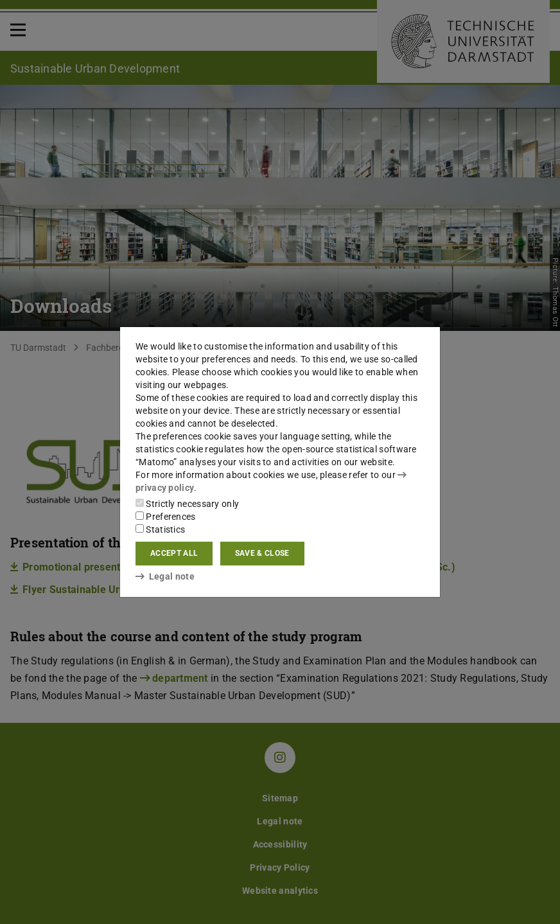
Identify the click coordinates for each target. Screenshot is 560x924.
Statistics (160, 529)
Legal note (165, 576)
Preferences (166, 517)
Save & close (262, 553)
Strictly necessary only (187, 504)
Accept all (174, 553)
